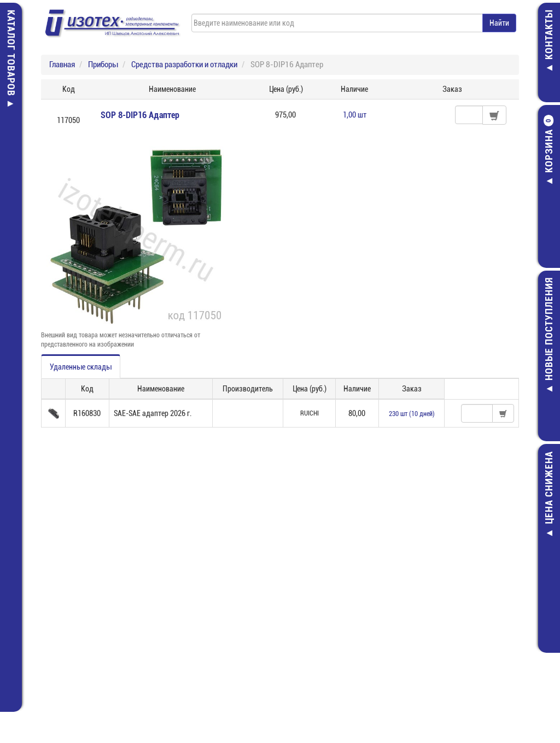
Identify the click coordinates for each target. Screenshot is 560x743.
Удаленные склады (81, 367)
